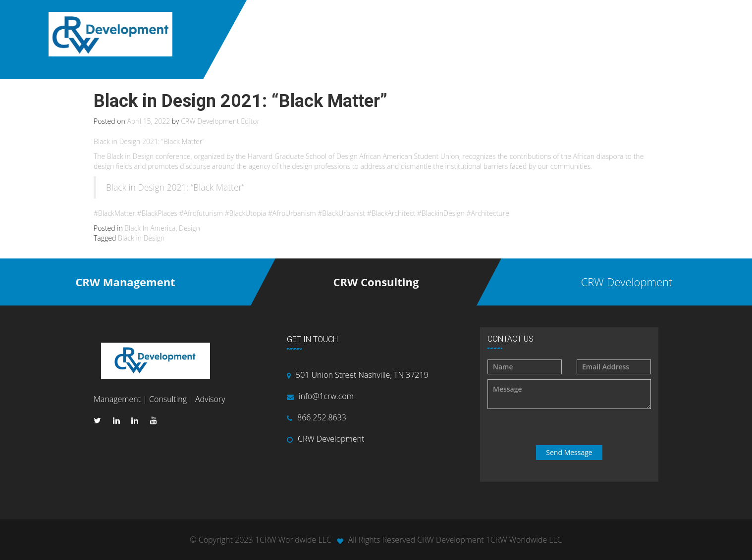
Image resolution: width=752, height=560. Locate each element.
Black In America (150, 228)
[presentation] (570, 427)
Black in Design (141, 238)
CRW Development (331, 439)
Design (189, 228)
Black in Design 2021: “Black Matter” (175, 187)
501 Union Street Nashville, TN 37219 (362, 375)
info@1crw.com (326, 396)
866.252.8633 (322, 417)
